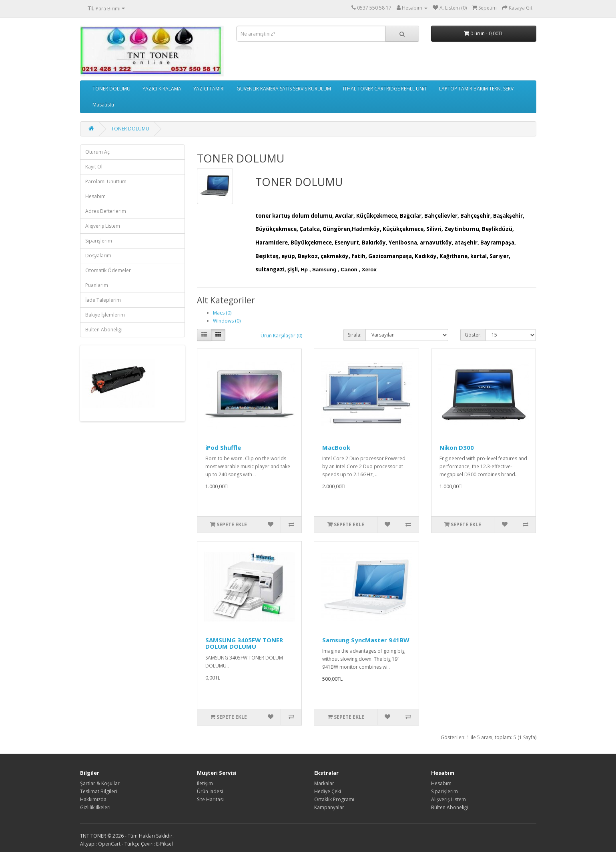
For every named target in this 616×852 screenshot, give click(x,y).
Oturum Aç (97, 152)
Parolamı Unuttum (106, 181)
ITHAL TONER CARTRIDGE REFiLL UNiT (385, 89)
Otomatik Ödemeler (108, 270)
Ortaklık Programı (334, 799)
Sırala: (355, 335)
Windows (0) (227, 321)
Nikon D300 (457, 447)
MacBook (336, 447)
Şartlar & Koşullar (100, 783)
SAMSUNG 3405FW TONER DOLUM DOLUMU (244, 643)
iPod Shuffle (223, 447)
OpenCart (109, 844)
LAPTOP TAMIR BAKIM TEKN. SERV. (477, 89)
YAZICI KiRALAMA (162, 89)
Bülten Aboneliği (104, 330)
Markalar (324, 783)
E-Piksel (165, 844)
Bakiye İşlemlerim (105, 315)
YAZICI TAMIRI (209, 89)
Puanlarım (97, 285)
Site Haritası (210, 799)
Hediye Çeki (328, 791)
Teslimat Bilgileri (99, 791)
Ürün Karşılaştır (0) (281, 336)
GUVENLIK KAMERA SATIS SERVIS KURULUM (284, 89)
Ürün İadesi (210, 791)
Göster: (473, 335)
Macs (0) (222, 313)
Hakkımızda (93, 799)
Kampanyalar (329, 807)
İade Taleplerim (103, 300)
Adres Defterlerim (106, 211)
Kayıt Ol (94, 167)
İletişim (205, 783)
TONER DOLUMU (111, 89)
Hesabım (95, 196)
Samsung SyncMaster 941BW (366, 640)
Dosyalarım (98, 256)
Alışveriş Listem (103, 226)
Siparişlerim (99, 241)
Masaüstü (103, 105)
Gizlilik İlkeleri (95, 807)
